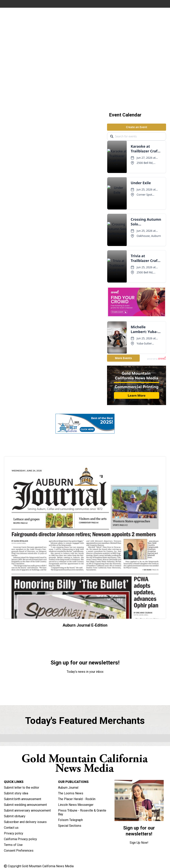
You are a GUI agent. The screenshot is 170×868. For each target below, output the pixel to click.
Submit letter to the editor (22, 788)
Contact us (11, 828)
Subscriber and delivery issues (25, 822)
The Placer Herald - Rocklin (77, 799)
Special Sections (70, 826)
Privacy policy (14, 833)
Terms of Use (13, 845)
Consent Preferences (19, 851)
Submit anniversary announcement (27, 810)
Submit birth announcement (23, 799)
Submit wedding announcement (25, 805)
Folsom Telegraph (70, 820)
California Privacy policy (20, 839)
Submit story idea (16, 793)
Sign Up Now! (85, 682)
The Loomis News (71, 793)
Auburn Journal (68, 788)
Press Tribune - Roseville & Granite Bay (82, 812)
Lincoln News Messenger (76, 805)
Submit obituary (15, 816)
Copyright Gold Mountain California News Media (39, 866)
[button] (72, 99)
